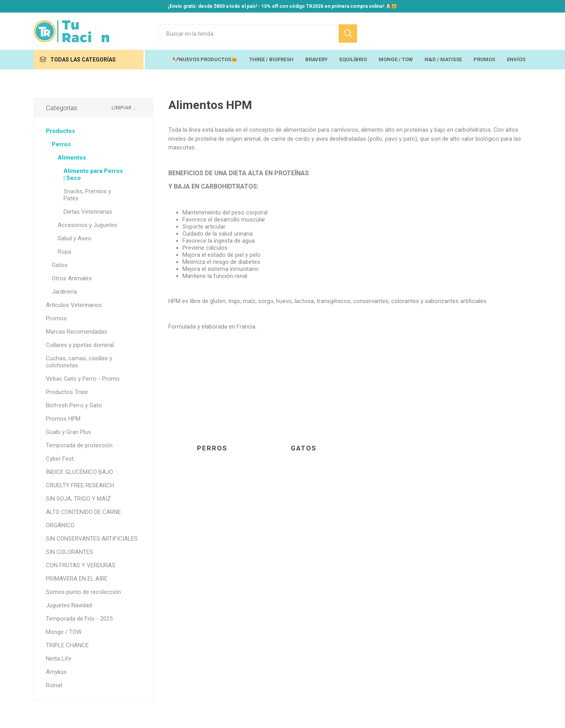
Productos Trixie (67, 392)
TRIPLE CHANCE (67, 645)
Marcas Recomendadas (77, 332)
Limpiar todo (125, 108)
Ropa (64, 252)
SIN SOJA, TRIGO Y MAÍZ (78, 499)
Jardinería (64, 292)
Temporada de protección (79, 445)
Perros (212, 448)
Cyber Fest (60, 459)
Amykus (56, 672)
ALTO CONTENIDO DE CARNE (83, 512)
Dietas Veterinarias (88, 212)
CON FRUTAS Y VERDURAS (81, 565)
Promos (56, 318)
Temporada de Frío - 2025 (79, 619)
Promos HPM (63, 419)
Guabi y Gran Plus (68, 432)
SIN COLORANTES (69, 552)
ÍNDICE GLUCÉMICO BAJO (79, 472)
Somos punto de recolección (83, 592)
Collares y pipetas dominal (80, 345)
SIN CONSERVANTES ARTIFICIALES (92, 539)
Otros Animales (72, 278)
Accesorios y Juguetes (87, 225)
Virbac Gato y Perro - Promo (83, 379)
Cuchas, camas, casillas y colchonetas (79, 362)
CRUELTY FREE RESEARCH (80, 485)
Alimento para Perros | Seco (93, 174)
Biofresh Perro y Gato (74, 405)
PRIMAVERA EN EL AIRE (77, 579)
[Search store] (248, 34)
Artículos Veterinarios (74, 305)
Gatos (304, 448)
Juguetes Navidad (69, 605)
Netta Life (59, 659)
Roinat (54, 685)
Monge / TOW (64, 632)
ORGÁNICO (60, 525)
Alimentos (72, 158)
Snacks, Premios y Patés (87, 195)
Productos (60, 131)
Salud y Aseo (75, 238)
